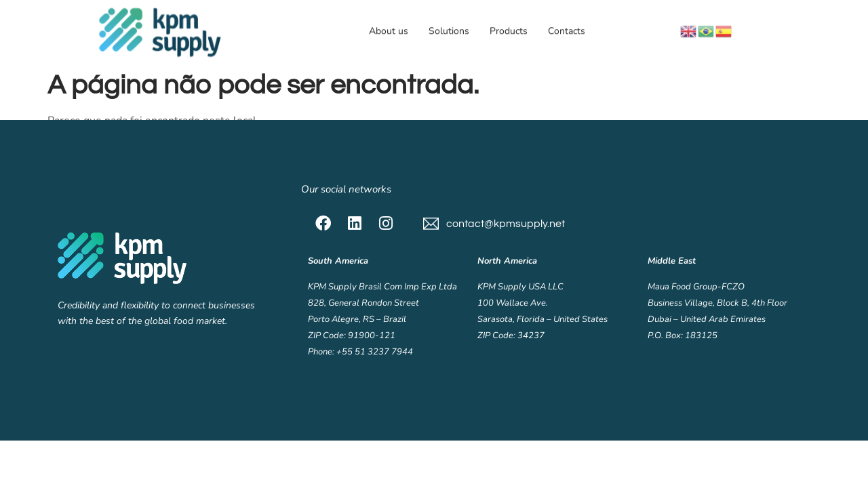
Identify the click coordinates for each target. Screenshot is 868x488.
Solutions (449, 30)
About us (389, 30)
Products (509, 30)
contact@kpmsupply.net (506, 224)
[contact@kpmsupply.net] (431, 223)
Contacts (567, 30)
